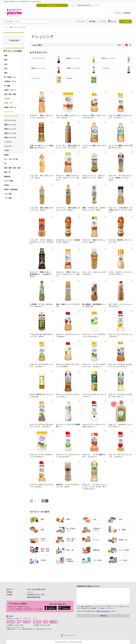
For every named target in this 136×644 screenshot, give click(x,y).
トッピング (36, 78)
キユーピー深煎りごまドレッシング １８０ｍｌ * (120, 117)
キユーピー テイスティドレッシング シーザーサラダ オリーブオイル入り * (94, 487)
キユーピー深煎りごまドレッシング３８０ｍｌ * (94, 117)
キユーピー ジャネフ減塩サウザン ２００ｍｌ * (94, 456)
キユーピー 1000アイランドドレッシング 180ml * (42, 486)
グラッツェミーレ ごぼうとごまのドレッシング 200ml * (94, 177)
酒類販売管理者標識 (34, 597)
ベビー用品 (94, 560)
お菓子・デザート (42, 540)
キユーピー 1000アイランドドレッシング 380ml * (68, 365)
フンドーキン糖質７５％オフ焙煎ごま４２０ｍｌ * (120, 147)
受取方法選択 (15, 40)
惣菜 (42, 530)
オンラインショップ (84, 5)
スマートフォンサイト (69, 635)
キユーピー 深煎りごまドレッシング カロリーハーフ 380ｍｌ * (68, 178)
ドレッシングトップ (11, 116)
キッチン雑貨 (120, 550)
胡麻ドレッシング (73, 58)
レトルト (94, 540)
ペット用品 (120, 560)
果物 (68, 519)
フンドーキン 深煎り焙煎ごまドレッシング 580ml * (68, 209)
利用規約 (9, 592)
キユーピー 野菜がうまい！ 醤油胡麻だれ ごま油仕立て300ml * (42, 274)
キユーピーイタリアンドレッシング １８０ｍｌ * (120, 456)
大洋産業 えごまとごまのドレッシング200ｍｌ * (42, 305)
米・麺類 (120, 530)
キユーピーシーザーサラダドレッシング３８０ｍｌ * (94, 335)
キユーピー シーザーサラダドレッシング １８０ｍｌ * (94, 365)
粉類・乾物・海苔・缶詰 (42, 550)
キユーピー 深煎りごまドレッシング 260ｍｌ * (94, 241)
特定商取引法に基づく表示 (36, 595)
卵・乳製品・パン (68, 530)
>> (47, 501)
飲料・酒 (68, 550)
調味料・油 (120, 540)
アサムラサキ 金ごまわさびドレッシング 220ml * (42, 335)
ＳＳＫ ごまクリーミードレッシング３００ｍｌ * (120, 273)
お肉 (94, 519)
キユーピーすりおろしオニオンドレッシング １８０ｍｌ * (42, 426)
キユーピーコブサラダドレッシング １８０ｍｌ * (42, 365)
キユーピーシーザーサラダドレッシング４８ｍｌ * (42, 456)
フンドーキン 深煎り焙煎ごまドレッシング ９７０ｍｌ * (68, 147)
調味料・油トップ (10, 107)
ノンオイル (106, 68)
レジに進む (125, 21)
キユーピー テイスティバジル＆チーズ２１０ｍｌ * (120, 395)
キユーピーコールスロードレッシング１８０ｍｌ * (68, 456)
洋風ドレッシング (108, 58)
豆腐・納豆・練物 (68, 540)
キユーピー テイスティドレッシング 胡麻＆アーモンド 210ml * (120, 178)
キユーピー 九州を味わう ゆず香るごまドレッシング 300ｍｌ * (120, 210)
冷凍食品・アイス (94, 530)
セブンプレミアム (38, 58)
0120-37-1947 (19, 622)
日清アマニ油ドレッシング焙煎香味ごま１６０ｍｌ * (42, 147)
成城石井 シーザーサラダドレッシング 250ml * (68, 486)
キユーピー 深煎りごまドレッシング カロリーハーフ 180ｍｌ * (68, 274)
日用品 (42, 560)
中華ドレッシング (73, 68)
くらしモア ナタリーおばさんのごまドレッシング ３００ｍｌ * (42, 242)
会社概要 (9, 595)
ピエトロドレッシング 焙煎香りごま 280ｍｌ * (68, 241)
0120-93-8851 (45, 622)
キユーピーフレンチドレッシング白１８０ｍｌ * (94, 426)
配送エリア (10, 589)
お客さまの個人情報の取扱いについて (37, 591)
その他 (69, 78)
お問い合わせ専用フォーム (105, 611)
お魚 (120, 519)
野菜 (42, 519)
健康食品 (94, 550)
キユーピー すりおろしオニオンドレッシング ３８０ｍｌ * (121, 365)
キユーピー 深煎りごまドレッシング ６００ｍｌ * (42, 117)
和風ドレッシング (38, 68)
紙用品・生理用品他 (68, 560)
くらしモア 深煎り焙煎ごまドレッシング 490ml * (42, 209)
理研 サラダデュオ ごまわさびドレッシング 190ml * (94, 209)
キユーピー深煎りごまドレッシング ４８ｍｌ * (68, 117)
